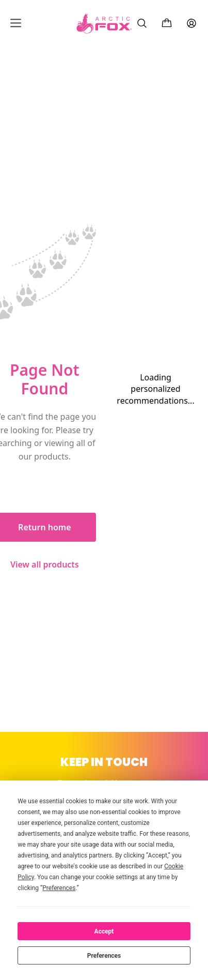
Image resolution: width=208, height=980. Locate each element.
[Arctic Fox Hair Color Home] (104, 23)
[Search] (142, 23)
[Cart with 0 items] (167, 23)
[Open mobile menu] (16, 23)
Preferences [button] (59, 888)
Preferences (104, 956)
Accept (104, 931)
